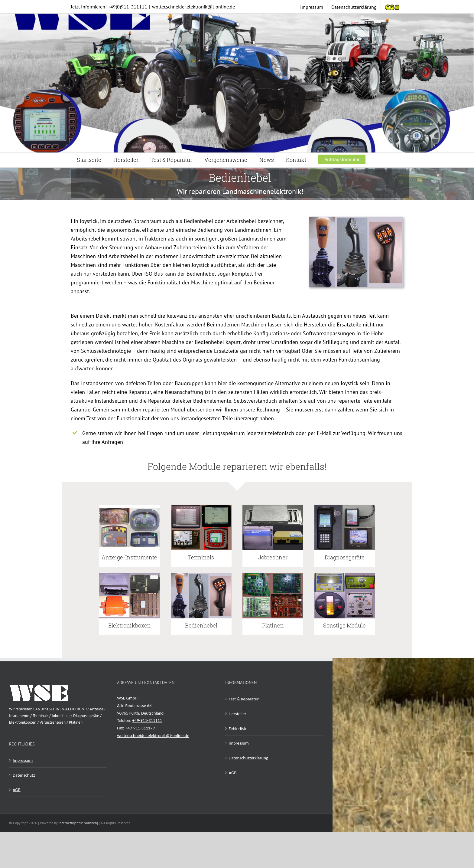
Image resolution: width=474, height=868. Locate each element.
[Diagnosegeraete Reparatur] (345, 507)
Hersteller (238, 714)
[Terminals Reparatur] (201, 507)
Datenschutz (24, 775)
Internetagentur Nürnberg (78, 823)
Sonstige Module (344, 625)
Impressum (23, 760)
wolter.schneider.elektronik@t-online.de (193, 7)
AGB (17, 790)
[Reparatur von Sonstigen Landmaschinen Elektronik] (345, 575)
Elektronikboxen (130, 625)
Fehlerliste (238, 729)
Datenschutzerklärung (248, 758)
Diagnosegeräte (345, 557)
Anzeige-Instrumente (129, 557)
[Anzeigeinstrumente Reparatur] (130, 507)
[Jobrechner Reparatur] (273, 507)
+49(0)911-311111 (128, 7)
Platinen (273, 625)
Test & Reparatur (244, 699)
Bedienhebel (201, 625)
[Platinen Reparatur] (273, 575)
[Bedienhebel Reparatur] (201, 575)
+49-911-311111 (147, 720)
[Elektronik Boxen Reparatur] (130, 575)
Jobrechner (273, 557)
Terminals (201, 557)
